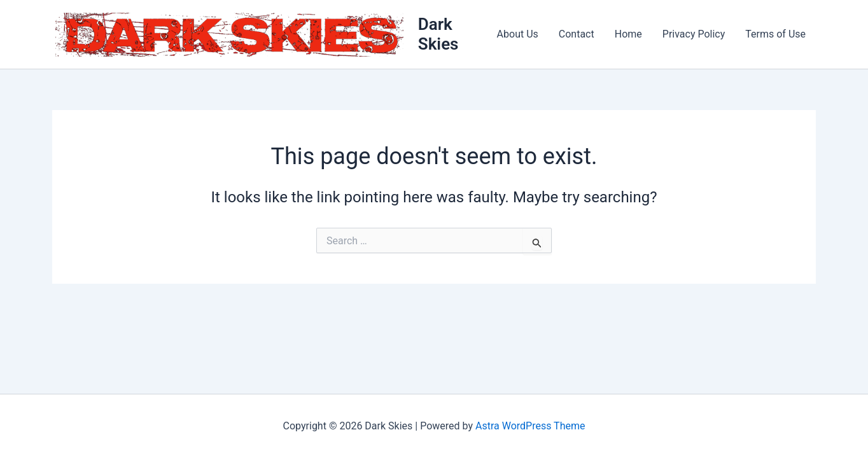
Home (628, 34)
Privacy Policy (694, 34)
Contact (577, 34)
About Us (518, 34)
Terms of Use (775, 34)
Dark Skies (438, 34)
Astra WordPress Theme (530, 426)
